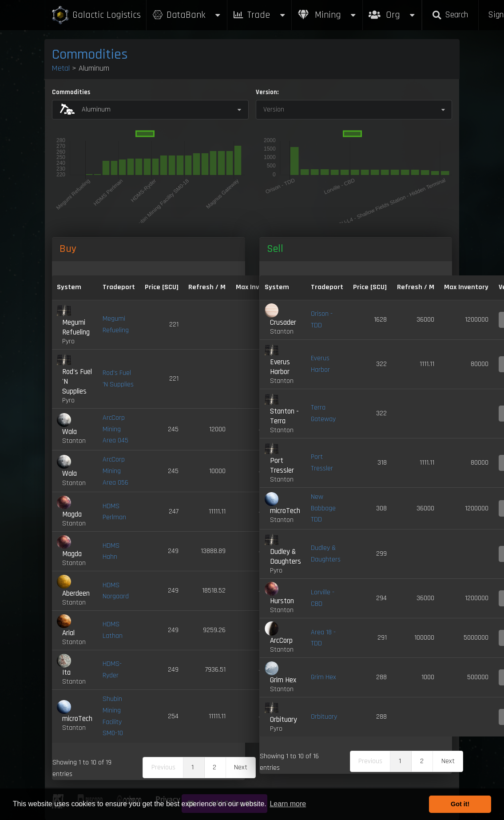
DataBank (187, 15)
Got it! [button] (460, 804)
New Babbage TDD (323, 508)
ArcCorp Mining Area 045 (115, 429)
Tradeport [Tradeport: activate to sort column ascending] (119, 287)
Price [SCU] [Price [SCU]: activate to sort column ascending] (370, 287)
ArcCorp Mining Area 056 (115, 471)
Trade (259, 15)
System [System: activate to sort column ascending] (69, 287)
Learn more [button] (288, 804)
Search (450, 15)
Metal (61, 68)
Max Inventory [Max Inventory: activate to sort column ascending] (466, 287)
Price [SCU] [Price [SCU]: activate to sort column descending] (162, 287)
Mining (327, 15)
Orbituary (324, 717)
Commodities (90, 54)
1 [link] (192, 767)
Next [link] (241, 767)
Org (392, 10)
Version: (267, 92)
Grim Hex (323, 677)
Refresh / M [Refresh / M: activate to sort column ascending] (207, 287)
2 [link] (214, 767)
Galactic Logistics (96, 15)
